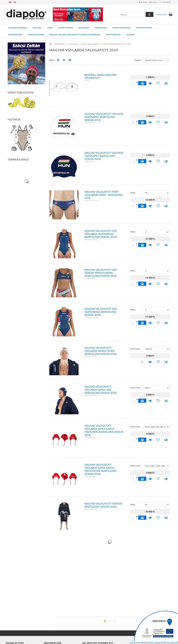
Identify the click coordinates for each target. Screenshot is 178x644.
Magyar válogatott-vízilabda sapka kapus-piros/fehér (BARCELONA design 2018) (100, 469)
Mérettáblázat (113, 35)
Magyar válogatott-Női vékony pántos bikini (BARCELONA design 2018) (101, 273)
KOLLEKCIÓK (84, 28)
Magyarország (73, 44)
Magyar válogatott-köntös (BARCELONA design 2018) (103, 505)
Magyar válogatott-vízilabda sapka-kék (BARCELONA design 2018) (101, 390)
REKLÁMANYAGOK (144, 28)
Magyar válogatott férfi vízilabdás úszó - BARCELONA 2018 (104, 195)
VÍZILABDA (37, 28)
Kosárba (142, 83)
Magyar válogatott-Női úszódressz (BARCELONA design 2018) (101, 312)
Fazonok (131, 35)
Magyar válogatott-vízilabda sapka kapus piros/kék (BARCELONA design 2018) (104, 430)
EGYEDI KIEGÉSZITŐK (122, 28)
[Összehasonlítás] (166, 83)
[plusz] (137, 84)
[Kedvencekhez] (158, 83)
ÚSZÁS (50, 28)
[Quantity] (134, 83)
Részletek (150, 83)
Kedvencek (166, 2)
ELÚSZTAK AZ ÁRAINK (18, 28)
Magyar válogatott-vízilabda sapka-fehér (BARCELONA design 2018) (101, 351)
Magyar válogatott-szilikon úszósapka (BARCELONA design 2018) (104, 117)
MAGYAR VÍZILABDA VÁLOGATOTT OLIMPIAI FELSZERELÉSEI (75, 35)
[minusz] (137, 82)
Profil (152, 2)
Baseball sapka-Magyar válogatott (100, 76)
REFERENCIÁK (101, 28)
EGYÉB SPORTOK (66, 28)
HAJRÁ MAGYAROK (36, 35)
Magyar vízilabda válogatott (90, 44)
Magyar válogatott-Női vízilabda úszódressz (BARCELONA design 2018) (101, 234)
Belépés (140, 2)
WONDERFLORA (15, 35)
